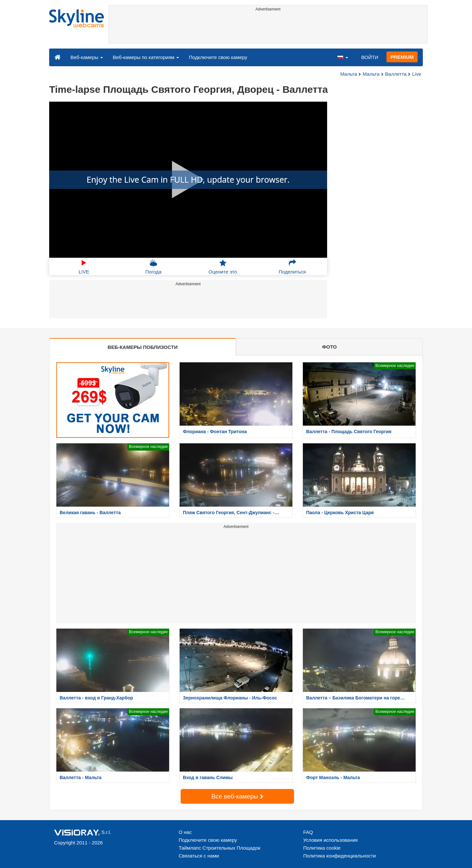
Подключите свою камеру (218, 57)
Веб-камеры (87, 57)
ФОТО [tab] (330, 347)
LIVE (84, 267)
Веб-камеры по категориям (146, 57)
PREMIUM (402, 57)
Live (417, 74)
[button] (343, 57)
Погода (153, 267)
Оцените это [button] (223, 267)
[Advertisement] (268, 29)
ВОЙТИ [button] (370, 57)
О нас (185, 832)
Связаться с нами (199, 856)
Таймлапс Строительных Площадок (219, 848)
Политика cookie (322, 848)
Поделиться (292, 267)
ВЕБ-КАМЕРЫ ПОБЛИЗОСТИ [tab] (142, 347)
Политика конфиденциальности (339, 856)
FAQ (308, 832)
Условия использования (331, 840)
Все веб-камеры (237, 796)
